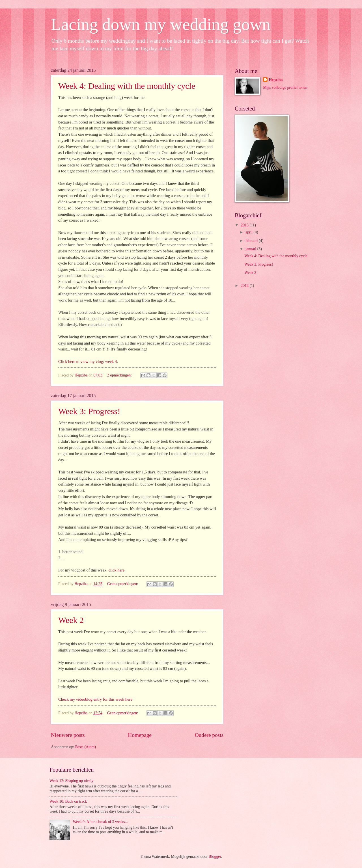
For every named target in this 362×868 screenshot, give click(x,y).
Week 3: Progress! (89, 411)
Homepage (140, 735)
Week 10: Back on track (68, 801)
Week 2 (71, 620)
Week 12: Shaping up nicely (71, 781)
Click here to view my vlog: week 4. (88, 362)
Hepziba (276, 80)
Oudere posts (209, 735)
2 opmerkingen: (120, 375)
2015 (245, 225)
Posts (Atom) (86, 747)
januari (251, 249)
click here (116, 570)
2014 (245, 286)
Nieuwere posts (68, 735)
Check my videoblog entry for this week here (95, 699)
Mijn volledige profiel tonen (285, 87)
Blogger (215, 857)
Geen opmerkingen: (123, 584)
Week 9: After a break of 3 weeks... (100, 822)
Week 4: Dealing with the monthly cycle (127, 86)
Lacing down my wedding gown (161, 24)
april (250, 232)
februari (252, 241)
